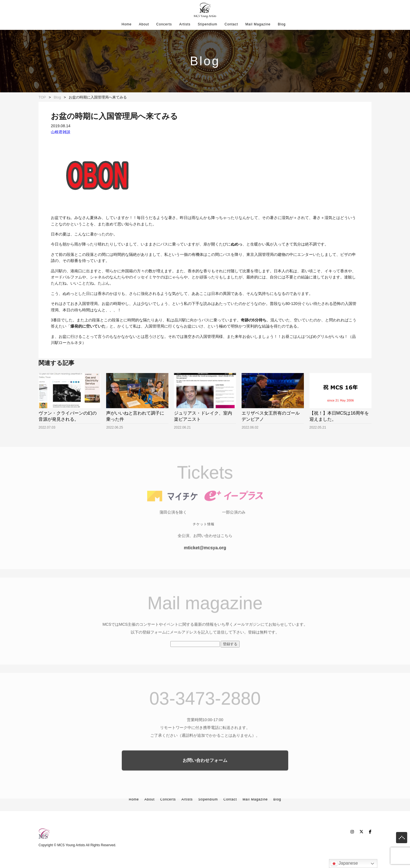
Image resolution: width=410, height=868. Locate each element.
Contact (231, 24)
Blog (282, 24)
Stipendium (208, 24)
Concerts (164, 24)
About (144, 24)
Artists (185, 24)
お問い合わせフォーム (205, 776)
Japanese (344, 864)
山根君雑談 (61, 132)
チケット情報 (204, 540)
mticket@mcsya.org (205, 564)
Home (127, 24)
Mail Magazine (258, 24)
